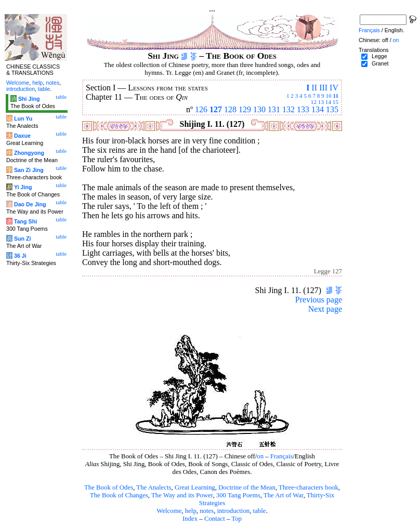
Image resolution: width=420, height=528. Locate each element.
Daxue (22, 136)
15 (336, 102)
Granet (380, 63)
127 (216, 109)
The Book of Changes (119, 495)
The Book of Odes (109, 487)
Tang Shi (25, 221)
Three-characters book (309, 487)
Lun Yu (23, 118)
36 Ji (20, 256)
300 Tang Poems (238, 495)
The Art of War (284, 495)
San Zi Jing (29, 170)
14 (328, 102)
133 (303, 109)
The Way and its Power (182, 495)
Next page (325, 309)
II (314, 88)
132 (288, 109)
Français (281, 456)
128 (230, 109)
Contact (215, 519)
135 (332, 109)
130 (259, 109)
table (260, 511)
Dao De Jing (30, 204)
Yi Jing (23, 187)
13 (321, 102)
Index (190, 519)
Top (237, 519)
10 (328, 96)
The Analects (154, 487)
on (260, 456)
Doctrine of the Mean (247, 487)
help (191, 511)
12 (314, 102)
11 (336, 96)
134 (318, 109)
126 (201, 109)
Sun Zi (23, 239)
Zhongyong (29, 153)
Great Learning (195, 487)
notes (207, 511)
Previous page (319, 300)
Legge (379, 56)
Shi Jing (29, 99)
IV (334, 88)
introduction (234, 511)
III (323, 88)
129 (245, 109)
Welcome (169, 511)
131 (274, 109)
